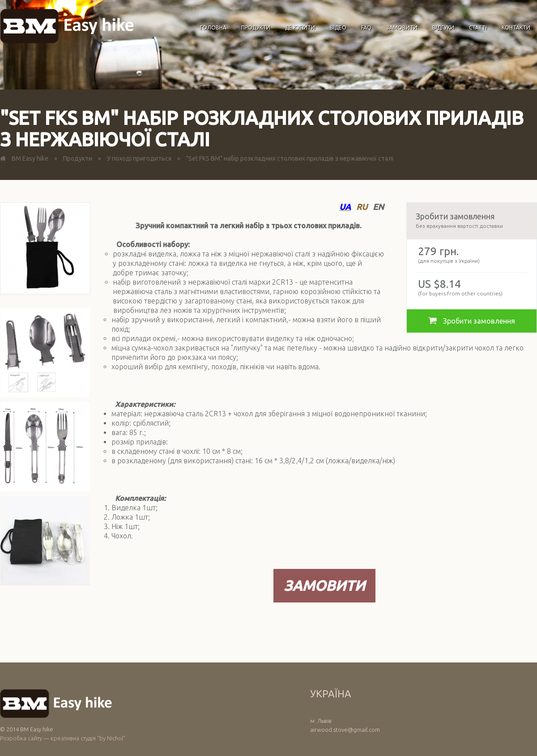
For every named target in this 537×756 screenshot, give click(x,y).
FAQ (366, 28)
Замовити (402, 28)
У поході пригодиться (139, 158)
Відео (338, 28)
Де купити (300, 28)
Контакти (516, 28)
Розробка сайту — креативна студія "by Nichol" (63, 738)
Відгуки (443, 28)
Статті (478, 28)
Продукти (256, 28)
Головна (213, 28)
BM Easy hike (30, 158)
